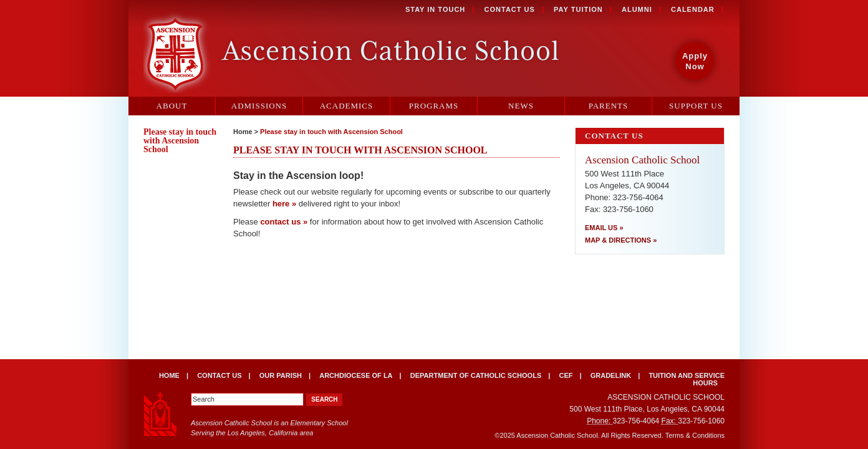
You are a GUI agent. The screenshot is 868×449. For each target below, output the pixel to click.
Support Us (696, 106)
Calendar (693, 9)
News (521, 106)
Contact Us (510, 9)
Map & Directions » (621, 240)
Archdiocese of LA (356, 375)
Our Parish (281, 375)
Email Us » (604, 228)
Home (243, 132)
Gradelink (611, 375)
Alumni (637, 9)
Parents (609, 106)
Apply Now (695, 61)
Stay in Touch (435, 9)
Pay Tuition (578, 9)
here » (284, 204)
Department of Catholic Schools (476, 375)
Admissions (259, 106)
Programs (434, 106)
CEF (566, 375)
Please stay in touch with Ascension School (331, 132)
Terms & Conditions (695, 435)
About (172, 106)
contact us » (284, 222)
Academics (347, 106)
